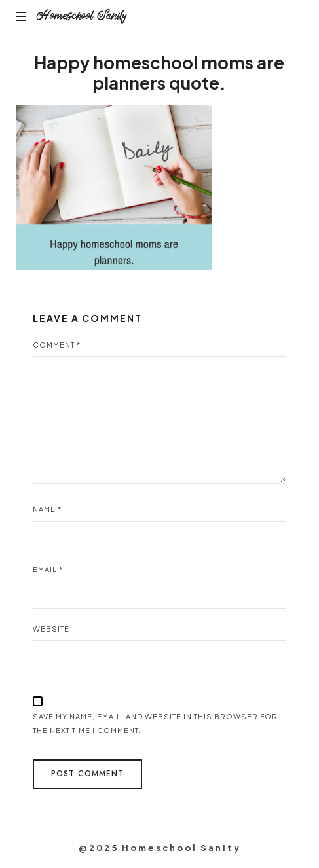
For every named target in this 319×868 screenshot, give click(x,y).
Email (48, 569)
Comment (57, 345)
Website (51, 629)
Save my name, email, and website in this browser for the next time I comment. (155, 723)
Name (47, 509)
